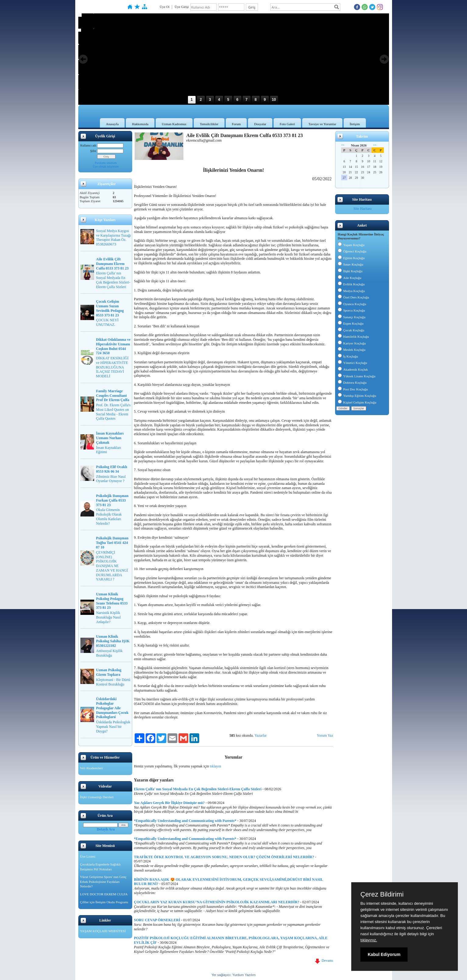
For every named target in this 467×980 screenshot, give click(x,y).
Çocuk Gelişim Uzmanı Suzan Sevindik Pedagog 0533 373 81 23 (110, 308)
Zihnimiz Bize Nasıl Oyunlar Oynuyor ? (111, 479)
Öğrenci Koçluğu (352, 251)
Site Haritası (363, 209)
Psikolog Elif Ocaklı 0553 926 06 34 (111, 469)
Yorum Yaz (325, 735)
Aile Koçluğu (350, 278)
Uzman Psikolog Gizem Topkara (109, 672)
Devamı (324, 961)
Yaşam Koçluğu (351, 245)
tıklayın (216, 766)
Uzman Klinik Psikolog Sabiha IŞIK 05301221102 (113, 641)
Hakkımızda (140, 124)
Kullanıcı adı (88, 145)
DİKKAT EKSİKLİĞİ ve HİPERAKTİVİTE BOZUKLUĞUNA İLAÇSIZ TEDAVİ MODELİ (112, 367)
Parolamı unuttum (106, 163)
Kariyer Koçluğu (352, 343)
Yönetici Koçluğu (353, 363)
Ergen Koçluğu (351, 323)
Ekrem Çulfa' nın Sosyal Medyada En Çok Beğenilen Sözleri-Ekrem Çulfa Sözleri (113, 280)
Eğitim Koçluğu (351, 258)
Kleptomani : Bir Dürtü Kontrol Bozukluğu (113, 682)
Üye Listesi (88, 856)
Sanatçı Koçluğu (352, 317)
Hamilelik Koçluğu (354, 337)
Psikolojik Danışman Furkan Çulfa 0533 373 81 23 (112, 500)
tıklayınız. (369, 940)
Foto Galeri (287, 124)
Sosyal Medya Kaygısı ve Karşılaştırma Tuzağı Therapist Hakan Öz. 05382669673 (113, 238)
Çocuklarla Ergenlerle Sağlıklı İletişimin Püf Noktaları (101, 867)
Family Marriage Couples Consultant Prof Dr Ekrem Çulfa (113, 396)
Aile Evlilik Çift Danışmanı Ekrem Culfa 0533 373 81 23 (112, 264)
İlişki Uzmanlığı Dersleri (97, 797)
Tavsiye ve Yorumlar (322, 124)
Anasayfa (112, 124)
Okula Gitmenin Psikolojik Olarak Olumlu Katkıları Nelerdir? (109, 516)
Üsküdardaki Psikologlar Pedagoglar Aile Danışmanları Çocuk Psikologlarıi (112, 708)
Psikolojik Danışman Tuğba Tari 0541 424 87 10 (112, 543)
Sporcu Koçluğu (352, 310)
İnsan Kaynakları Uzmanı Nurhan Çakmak (110, 438)
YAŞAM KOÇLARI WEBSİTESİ (103, 931)
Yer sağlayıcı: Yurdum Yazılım (233, 975)
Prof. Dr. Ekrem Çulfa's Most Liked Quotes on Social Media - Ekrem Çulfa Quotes (113, 412)
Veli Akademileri (92, 768)
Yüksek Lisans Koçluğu (357, 376)
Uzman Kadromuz (174, 124)
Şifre (93, 151)
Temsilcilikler (209, 124)
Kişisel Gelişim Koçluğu (357, 402)
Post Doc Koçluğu (353, 389)
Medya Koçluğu (351, 291)
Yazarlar (260, 735)
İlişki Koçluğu (350, 271)
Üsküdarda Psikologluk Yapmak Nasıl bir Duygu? (113, 727)
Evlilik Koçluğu (351, 284)
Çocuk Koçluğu (351, 330)
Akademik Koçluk (353, 369)
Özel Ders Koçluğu (354, 297)
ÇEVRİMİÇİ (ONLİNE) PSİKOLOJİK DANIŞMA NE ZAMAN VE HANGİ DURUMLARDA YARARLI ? (112, 566)
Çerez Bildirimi (382, 894)
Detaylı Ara (106, 829)
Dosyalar (260, 124)
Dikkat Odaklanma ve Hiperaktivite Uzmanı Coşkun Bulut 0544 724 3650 (113, 346)
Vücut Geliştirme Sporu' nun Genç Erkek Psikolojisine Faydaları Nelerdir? (103, 881)
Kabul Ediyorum (384, 954)
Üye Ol (165, 7)
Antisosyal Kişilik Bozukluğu (109, 653)
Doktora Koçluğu (352, 382)
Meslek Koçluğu (352, 350)
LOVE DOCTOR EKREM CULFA (104, 894)
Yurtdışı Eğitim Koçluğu (357, 396)
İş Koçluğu (348, 356)
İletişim (355, 124)
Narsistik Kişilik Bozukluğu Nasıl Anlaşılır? (108, 617)
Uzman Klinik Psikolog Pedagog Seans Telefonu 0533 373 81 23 (112, 601)
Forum (236, 124)
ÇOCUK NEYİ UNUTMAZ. (107, 322)
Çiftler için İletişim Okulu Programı (104, 902)
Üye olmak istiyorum (106, 166)
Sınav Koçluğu (351, 264)
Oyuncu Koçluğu (352, 304)
